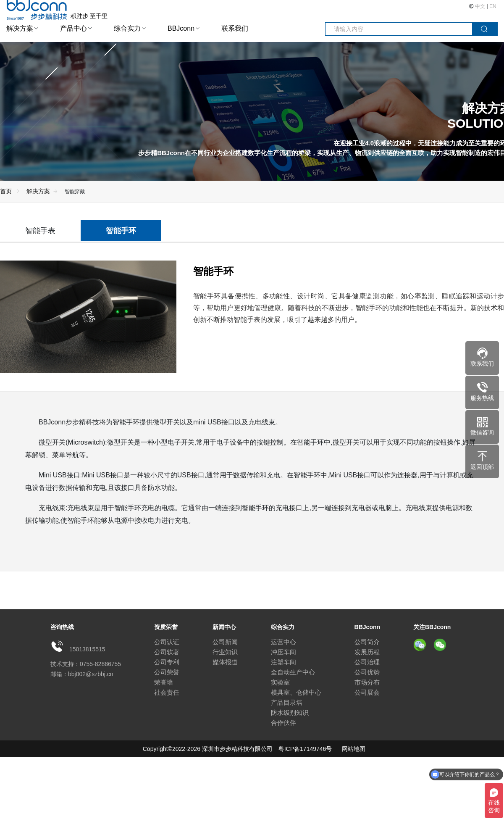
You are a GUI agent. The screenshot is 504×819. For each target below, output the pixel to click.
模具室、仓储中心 (296, 692)
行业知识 (225, 652)
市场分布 (367, 682)
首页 (6, 191)
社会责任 (167, 692)
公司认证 (167, 642)
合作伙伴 (283, 723)
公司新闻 (225, 642)
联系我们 (235, 28)
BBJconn (181, 28)
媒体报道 (225, 662)
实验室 (280, 682)
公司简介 (367, 642)
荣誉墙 (164, 682)
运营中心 (283, 642)
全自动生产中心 (293, 672)
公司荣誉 (167, 672)
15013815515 (87, 649)
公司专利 (167, 662)
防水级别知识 (290, 712)
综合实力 (127, 28)
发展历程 (367, 652)
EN (493, 6)
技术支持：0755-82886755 (86, 664)
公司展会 (367, 692)
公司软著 (167, 652)
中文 (480, 6)
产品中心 (73, 28)
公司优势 (367, 672)
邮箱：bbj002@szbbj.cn (82, 674)
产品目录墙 (287, 702)
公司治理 (367, 662)
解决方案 (20, 28)
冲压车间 (283, 652)
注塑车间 (283, 662)
